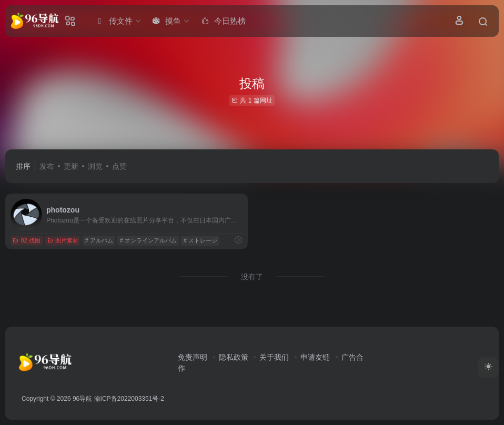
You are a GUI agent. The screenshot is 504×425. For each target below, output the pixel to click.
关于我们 (274, 357)
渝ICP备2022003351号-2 (129, 399)
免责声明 (193, 357)
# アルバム (99, 240)
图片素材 (63, 240)
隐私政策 (234, 357)
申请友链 (315, 357)
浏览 (95, 166)
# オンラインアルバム (148, 240)
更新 (71, 166)
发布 (47, 166)
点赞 (119, 166)
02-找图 (27, 240)
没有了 (252, 277)
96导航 (82, 399)
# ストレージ (200, 240)
